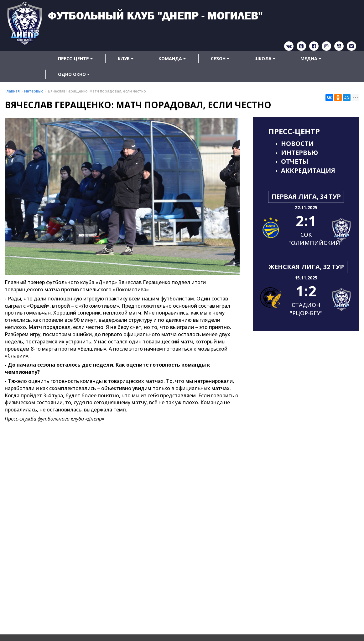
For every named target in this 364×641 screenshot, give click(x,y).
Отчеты (295, 161)
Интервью (299, 153)
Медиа (311, 58)
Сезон (220, 58)
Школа (265, 58)
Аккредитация (308, 170)
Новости (297, 143)
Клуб (126, 58)
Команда (172, 58)
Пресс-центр (75, 58)
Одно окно (74, 74)
